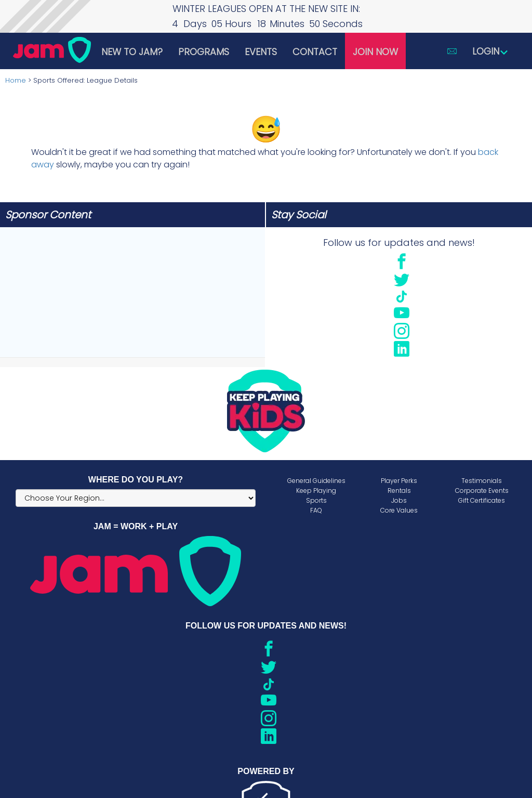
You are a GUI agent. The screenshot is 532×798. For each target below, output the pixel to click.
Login (490, 51)
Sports (316, 500)
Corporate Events (482, 490)
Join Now (375, 52)
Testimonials (482, 481)
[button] (452, 51)
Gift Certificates (482, 500)
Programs (204, 52)
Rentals (399, 490)
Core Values (399, 510)
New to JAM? (132, 52)
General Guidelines (316, 481)
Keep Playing (316, 490)
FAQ (316, 510)
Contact (315, 52)
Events (261, 52)
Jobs (399, 500)
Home (16, 80)
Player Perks (399, 481)
